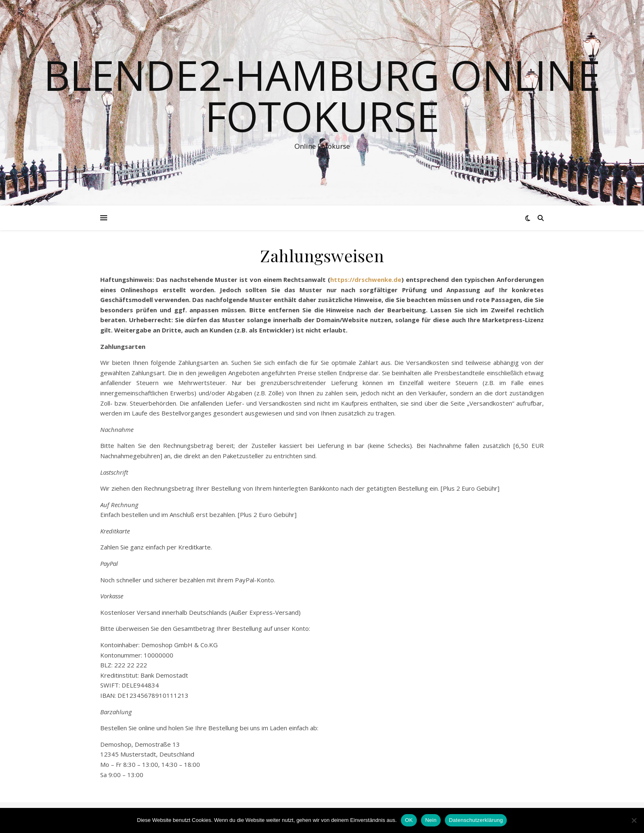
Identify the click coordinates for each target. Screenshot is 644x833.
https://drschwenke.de (366, 279)
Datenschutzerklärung (476, 820)
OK (409, 820)
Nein (431, 820)
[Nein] (634, 820)
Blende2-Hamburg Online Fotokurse (322, 95)
